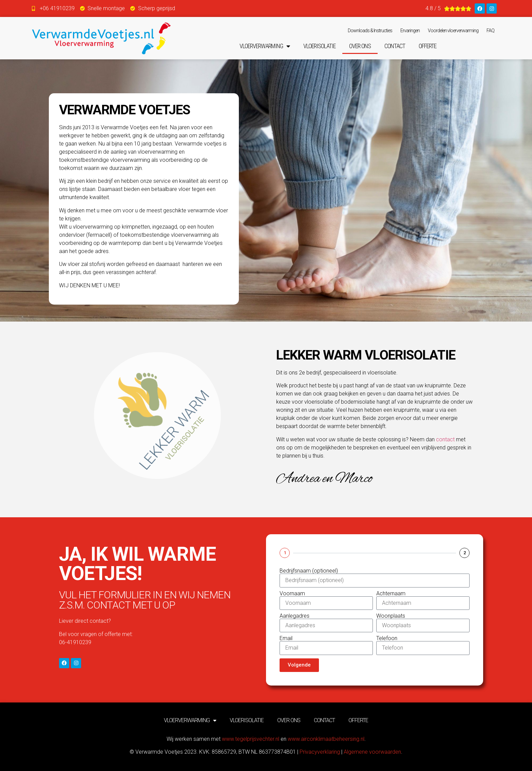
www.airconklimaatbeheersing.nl (326, 739)
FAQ (490, 31)
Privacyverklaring (320, 752)
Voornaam (292, 594)
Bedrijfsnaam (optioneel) (309, 571)
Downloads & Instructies (370, 31)
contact (445, 439)
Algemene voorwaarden (372, 752)
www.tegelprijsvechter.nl (251, 739)
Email (286, 638)
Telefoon (387, 638)
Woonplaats (391, 616)
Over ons (360, 46)
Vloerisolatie (319, 46)
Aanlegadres (294, 616)
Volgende (299, 665)
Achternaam (391, 594)
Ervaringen (410, 31)
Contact (395, 46)
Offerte (427, 46)
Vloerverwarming (265, 46)
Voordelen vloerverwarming (453, 31)
